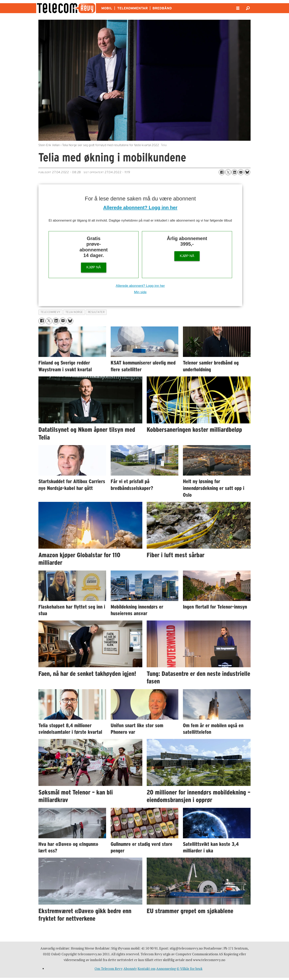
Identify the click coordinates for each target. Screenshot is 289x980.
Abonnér (130, 969)
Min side (140, 292)
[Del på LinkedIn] (234, 172)
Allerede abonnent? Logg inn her (140, 208)
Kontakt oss (146, 969)
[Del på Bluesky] (247, 172)
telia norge (74, 312)
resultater (96, 312)
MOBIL (107, 8)
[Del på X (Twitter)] (228, 172)
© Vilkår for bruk (189, 969)
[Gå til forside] (66, 8)
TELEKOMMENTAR (132, 8)
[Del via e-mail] (241, 172)
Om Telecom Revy (109, 969)
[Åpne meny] (238, 8)
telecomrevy (51, 312)
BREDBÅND (162, 8)
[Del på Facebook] (222, 172)
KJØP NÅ (94, 267)
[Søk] (248, 8)
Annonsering (166, 969)
